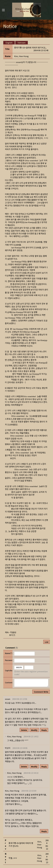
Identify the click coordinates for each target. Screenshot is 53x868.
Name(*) (9, 653)
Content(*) (9, 683)
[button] (21, 56)
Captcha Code (9, 670)
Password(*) (9, 660)
